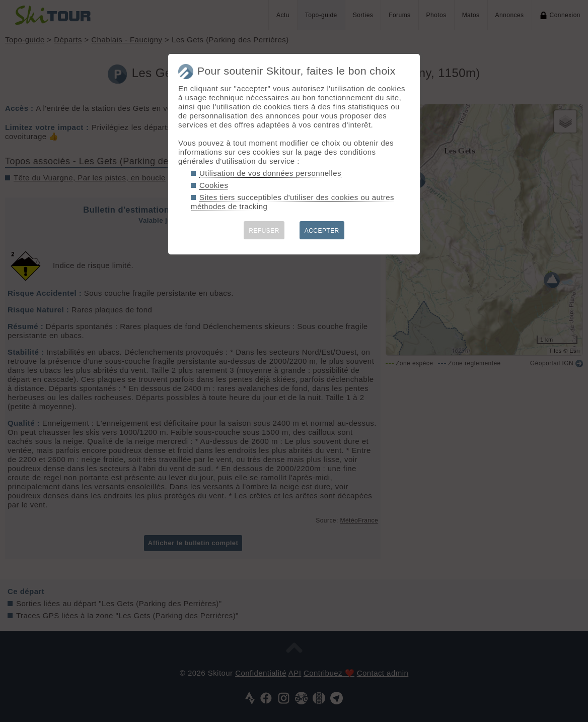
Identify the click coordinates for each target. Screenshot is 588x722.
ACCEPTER (322, 231)
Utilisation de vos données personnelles (270, 173)
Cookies (214, 185)
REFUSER (264, 231)
